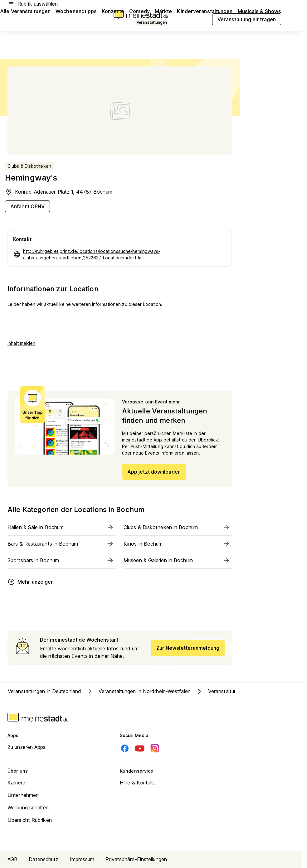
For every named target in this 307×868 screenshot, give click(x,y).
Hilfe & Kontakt (138, 783)
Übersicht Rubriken (30, 820)
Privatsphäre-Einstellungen (136, 859)
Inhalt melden (21, 343)
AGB (12, 859)
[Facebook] (125, 748)
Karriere (16, 783)
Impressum (82, 859)
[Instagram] (155, 748)
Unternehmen (23, 795)
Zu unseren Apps (27, 747)
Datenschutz (44, 859)
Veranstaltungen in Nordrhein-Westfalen (138, 691)
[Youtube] (140, 748)
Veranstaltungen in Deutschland (44, 691)
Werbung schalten (28, 808)
